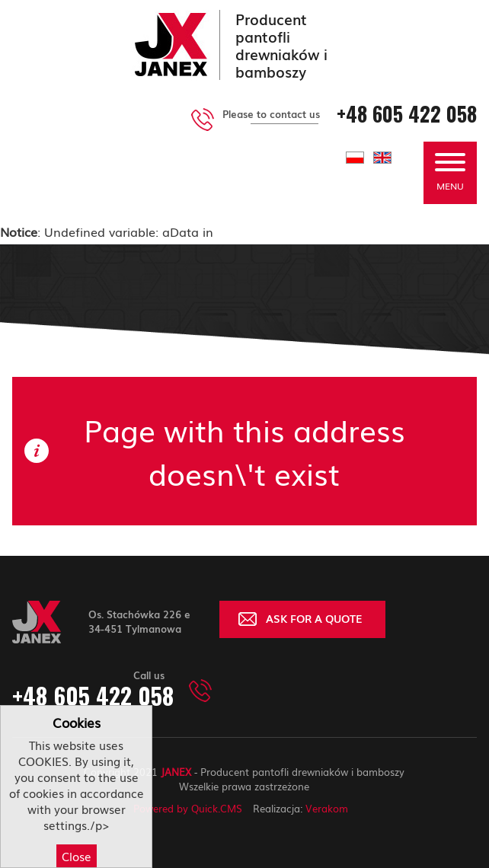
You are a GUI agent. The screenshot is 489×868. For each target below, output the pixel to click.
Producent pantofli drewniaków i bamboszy (281, 45)
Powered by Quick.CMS (188, 808)
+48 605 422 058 (407, 114)
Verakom (327, 808)
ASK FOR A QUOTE (314, 618)
